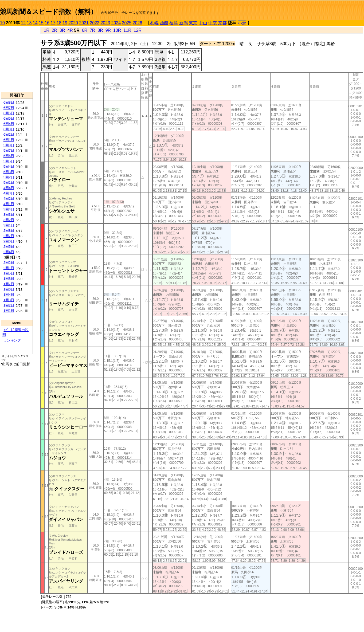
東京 (193, 23)
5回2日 (9, 177)
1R (46, 30)
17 (53, 23)
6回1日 (9, 140)
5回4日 (9, 166)
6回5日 (9, 118)
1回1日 (9, 311)
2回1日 (9, 268)
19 (65, 23)
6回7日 (9, 108)
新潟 (183, 23)
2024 (116, 23)
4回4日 (9, 188)
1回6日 (9, 289)
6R (85, 30)
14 (35, 23)
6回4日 (9, 124)
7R (92, 30)
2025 (127, 23)
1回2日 (9, 305)
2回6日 (9, 241)
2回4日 (9, 252)
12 (23, 23)
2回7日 (9, 236)
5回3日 (9, 172)
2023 (105, 23)
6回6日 (9, 113)
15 (41, 23)
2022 (95, 23)
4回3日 (9, 193)
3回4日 (9, 209)
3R (62, 30)
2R (54, 30)
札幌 (154, 23)
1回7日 (9, 284)
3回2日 (9, 220)
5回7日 (9, 150)
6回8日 (9, 102)
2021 (84, 23)
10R (117, 30)
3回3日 (9, 215)
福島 (174, 23)
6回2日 (9, 134)
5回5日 (9, 161)
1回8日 (9, 279)
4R (70, 30)
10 (2, 23)
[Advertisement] (17, 59)
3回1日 (9, 225)
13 (29, 23)
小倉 (242, 23)
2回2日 (9, 263)
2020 (73, 23)
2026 (138, 23)
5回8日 (9, 145)
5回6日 (9, 156)
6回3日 (9, 129)
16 (47, 23)
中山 (203, 23)
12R (138, 30)
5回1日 (9, 182)
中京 (213, 23)
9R (108, 30)
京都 (222, 23)
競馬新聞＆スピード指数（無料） (48, 12)
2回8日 (9, 231)
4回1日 (9, 204)
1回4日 (9, 295)
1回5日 (9, 273)
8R (100, 30)
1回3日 (9, 300)
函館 (164, 23)
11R (127, 30)
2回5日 (9, 247)
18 (59, 23)
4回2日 (9, 199)
